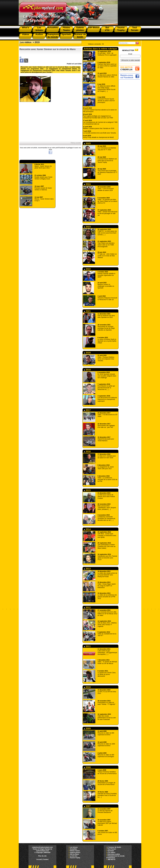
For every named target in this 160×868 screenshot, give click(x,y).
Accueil (39, 859)
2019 (37, 42)
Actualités (73, 849)
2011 (87, 646)
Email (130, 54)
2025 (87, 143)
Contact (46, 859)
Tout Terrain (112, 849)
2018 (87, 370)
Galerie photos (75, 852)
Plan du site (42, 856)
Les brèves (74, 847)
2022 (87, 269)
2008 (87, 767)
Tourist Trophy (75, 858)
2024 (87, 184)
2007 (87, 806)
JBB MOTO (111, 859)
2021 (87, 311)
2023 (87, 227)
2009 (87, 729)
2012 (87, 608)
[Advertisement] (130, 118)
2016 (87, 451)
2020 (87, 353)
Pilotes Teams (75, 851)
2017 (87, 410)
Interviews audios (114, 854)
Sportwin (111, 851)
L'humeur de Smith (114, 847)
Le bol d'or (74, 856)
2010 (87, 687)
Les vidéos (26, 42)
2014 (87, 529)
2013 (87, 569)
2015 (87, 490)
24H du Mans (74, 854)
